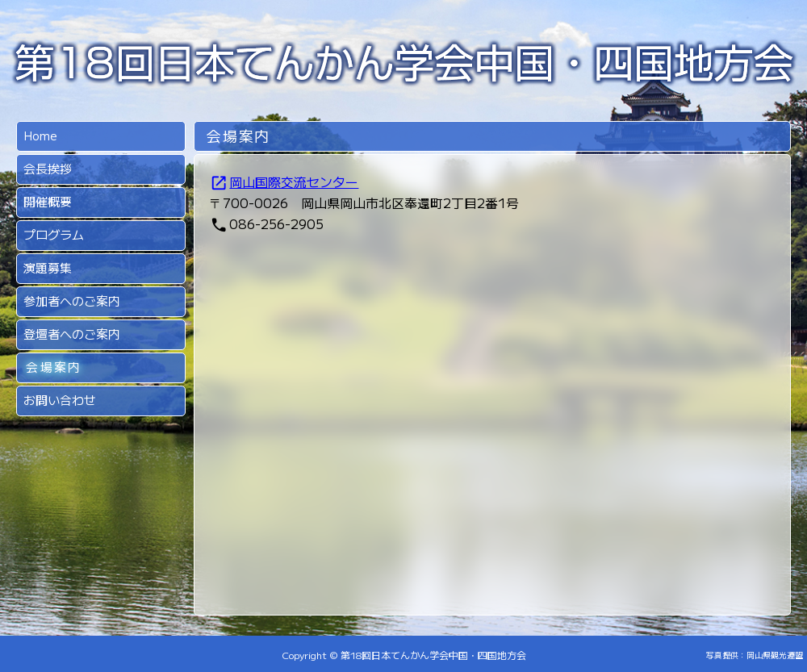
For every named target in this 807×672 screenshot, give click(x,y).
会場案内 (54, 367)
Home (40, 135)
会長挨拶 (48, 168)
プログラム (54, 234)
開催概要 (48, 201)
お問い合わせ (60, 400)
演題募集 (48, 267)
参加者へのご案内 (72, 301)
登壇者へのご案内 (72, 334)
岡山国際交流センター (284, 182)
